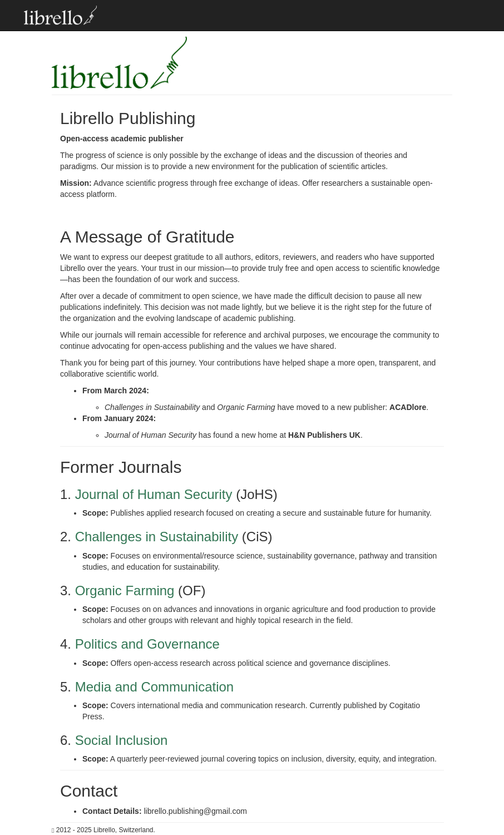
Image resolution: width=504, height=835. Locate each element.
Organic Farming (125, 591)
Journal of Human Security (154, 494)
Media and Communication (154, 687)
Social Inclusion (122, 740)
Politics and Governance (147, 644)
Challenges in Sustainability (157, 537)
